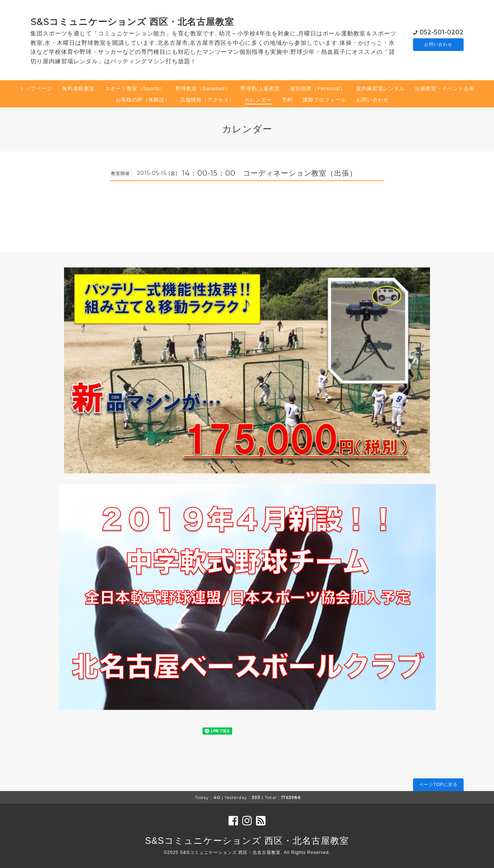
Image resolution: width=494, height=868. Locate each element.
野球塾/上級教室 (260, 89)
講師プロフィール (324, 100)
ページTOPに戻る (438, 785)
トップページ (36, 89)
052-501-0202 (442, 32)
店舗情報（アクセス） (207, 100)
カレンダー (258, 100)
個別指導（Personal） (318, 89)
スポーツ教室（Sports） (135, 89)
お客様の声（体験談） (143, 100)
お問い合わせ (438, 44)
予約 (287, 100)
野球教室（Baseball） (203, 89)
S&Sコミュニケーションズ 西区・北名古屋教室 (132, 22)
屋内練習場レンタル (380, 89)
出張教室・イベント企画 (445, 89)
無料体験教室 (78, 89)
